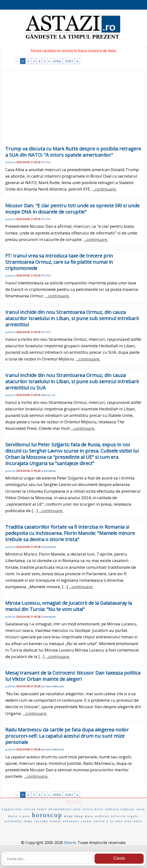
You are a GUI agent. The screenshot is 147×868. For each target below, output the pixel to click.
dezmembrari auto (65, 809)
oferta (99, 821)
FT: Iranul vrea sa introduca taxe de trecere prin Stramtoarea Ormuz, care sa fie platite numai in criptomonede (59, 262)
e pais (25, 816)
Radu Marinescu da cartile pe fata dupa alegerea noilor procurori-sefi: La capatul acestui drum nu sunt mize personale (67, 736)
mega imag (73, 816)
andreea (102, 816)
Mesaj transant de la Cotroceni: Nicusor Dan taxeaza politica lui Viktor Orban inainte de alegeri (73, 676)
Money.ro (48, 395)
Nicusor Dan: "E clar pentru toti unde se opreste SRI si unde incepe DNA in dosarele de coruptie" (72, 209)
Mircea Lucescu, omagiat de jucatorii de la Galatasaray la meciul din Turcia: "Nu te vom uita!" (69, 606)
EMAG (73, 802)
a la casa (115, 821)
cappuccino (12, 809)
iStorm (70, 843)
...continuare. (104, 189)
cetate (87, 821)
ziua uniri (134, 821)
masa (89, 816)
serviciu (118, 816)
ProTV (46, 162)
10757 (69, 61)
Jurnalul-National (53, 686)
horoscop (47, 815)
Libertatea (48, 471)
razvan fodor (35, 809)
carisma (41, 821)
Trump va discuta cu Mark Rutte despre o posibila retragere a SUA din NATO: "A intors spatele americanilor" (73, 152)
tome (28, 821)
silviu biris (93, 809)
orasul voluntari (65, 821)
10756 (57, 61)
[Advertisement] (73, 110)
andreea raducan (120, 809)
